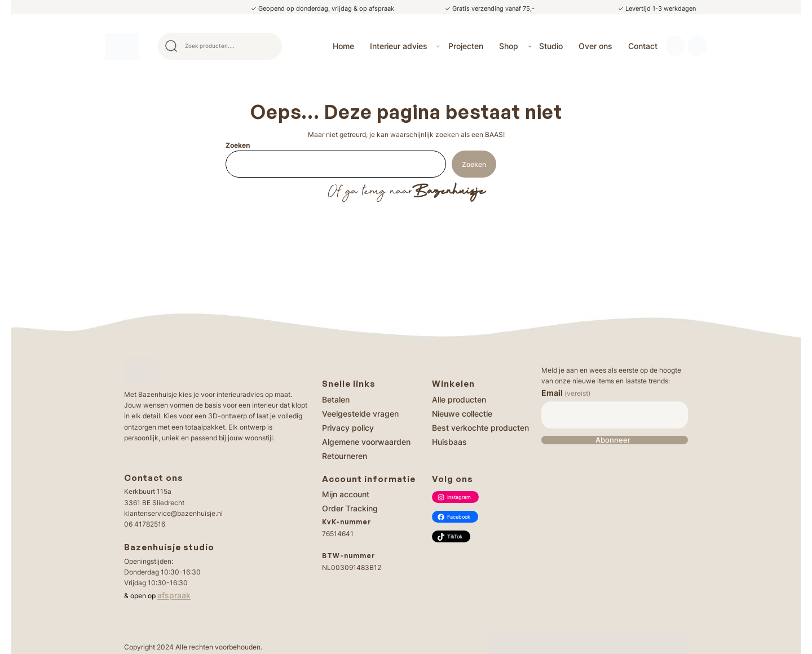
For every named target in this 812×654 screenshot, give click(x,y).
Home (343, 46)
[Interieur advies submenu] (438, 46)
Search (268, 46)
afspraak (174, 595)
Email (566, 393)
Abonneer (613, 440)
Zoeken (238, 145)
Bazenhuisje (449, 192)
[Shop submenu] (530, 46)
